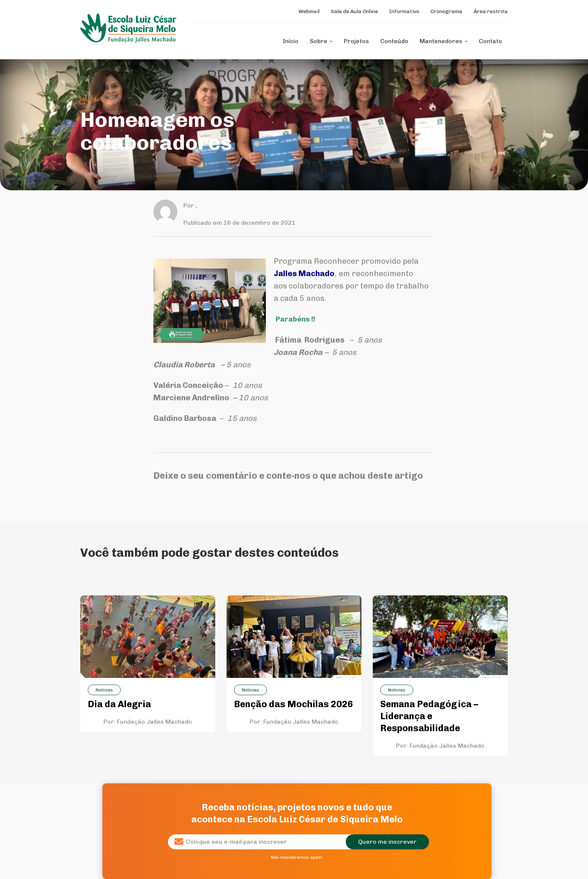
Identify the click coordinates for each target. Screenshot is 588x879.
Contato (490, 41)
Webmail (309, 11)
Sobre (321, 41)
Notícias (92, 99)
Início (291, 41)
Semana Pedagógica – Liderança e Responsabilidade (429, 716)
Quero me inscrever (387, 842)
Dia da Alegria (119, 704)
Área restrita (491, 11)
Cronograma (446, 11)
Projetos (356, 41)
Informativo (404, 11)
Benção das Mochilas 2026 (294, 704)
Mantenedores (444, 41)
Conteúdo (394, 41)
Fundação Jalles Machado (154, 722)
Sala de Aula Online (354, 11)
